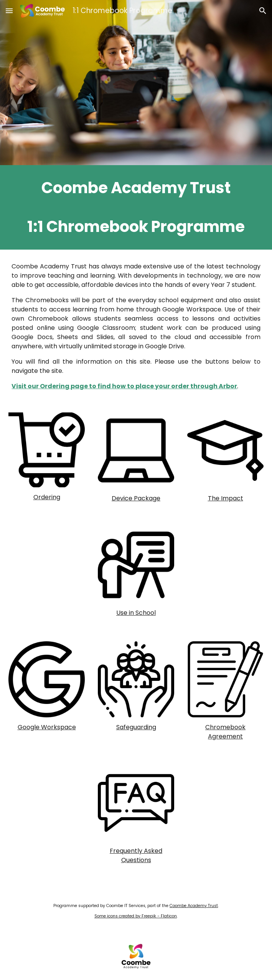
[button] (9, 11)
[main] (136, 207)
